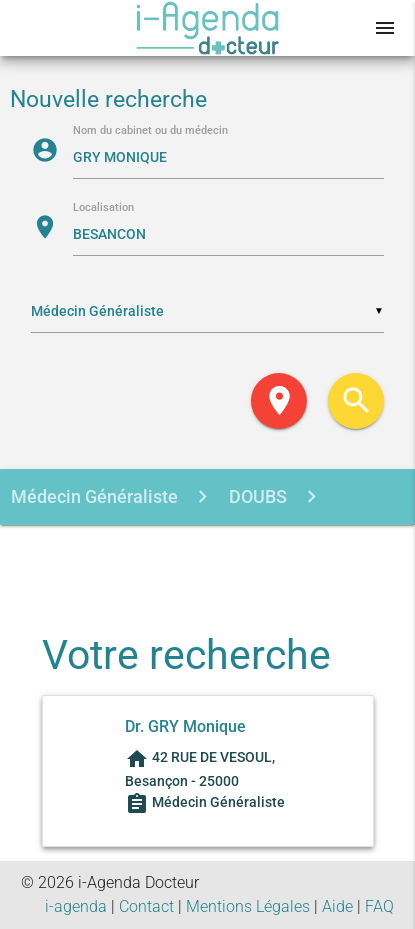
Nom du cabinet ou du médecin (150, 131)
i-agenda (76, 906)
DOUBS (256, 496)
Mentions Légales (248, 906)
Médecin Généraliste (94, 496)
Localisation (103, 208)
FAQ (379, 906)
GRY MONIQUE (211, 553)
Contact (146, 906)
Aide (337, 906)
